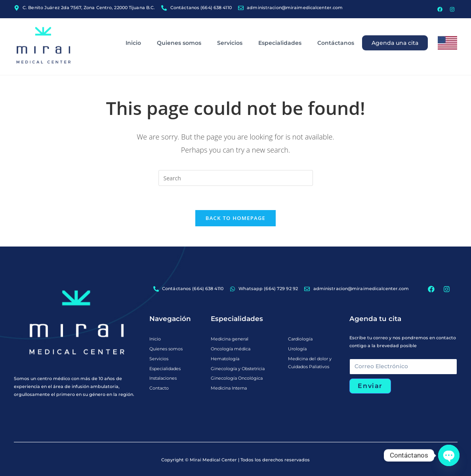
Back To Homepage (235, 218)
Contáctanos (336, 26)
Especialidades (280, 26)
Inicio (133, 26)
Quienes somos (179, 26)
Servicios (230, 26)
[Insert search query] (236, 178)
